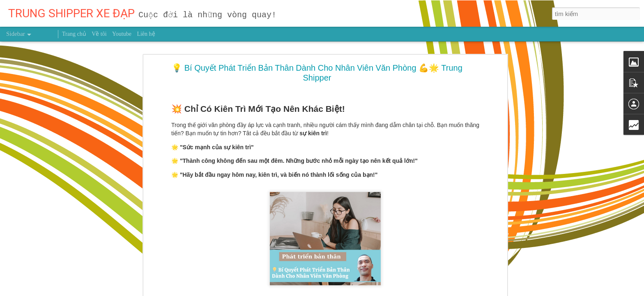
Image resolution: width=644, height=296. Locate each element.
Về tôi (99, 34)
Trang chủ (74, 34)
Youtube (122, 34)
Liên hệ (146, 34)
